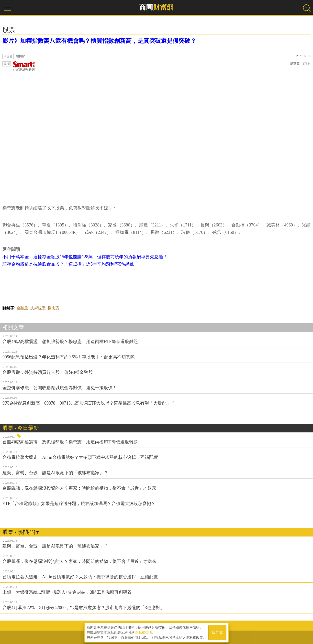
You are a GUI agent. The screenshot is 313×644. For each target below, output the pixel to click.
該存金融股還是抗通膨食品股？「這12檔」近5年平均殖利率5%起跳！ (70, 264)
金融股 (22, 308)
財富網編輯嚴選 (24, 66)
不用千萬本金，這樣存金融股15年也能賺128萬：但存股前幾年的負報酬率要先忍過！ (85, 257)
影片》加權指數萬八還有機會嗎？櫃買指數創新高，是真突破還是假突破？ (99, 41)
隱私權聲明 (144, 632)
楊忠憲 (54, 308)
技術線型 (38, 308)
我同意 (217, 632)
